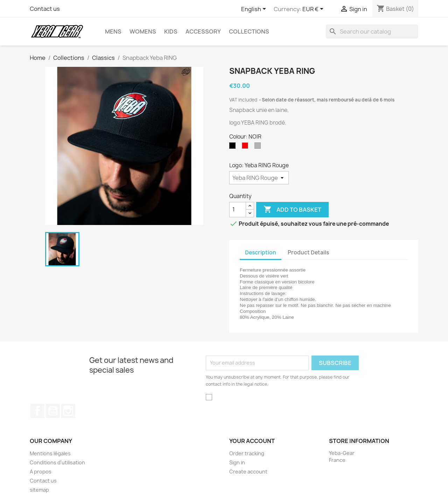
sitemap (39, 490)
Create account (248, 472)
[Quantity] (238, 210)
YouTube (53, 411)
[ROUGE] (246, 147)
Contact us (45, 9)
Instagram (68, 411)
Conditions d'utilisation (57, 462)
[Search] (372, 31)
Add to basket (292, 210)
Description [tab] (261, 252)
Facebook (37, 411)
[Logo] (259, 178)
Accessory (203, 31)
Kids (171, 31)
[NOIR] (234, 147)
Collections (249, 31)
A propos (41, 472)
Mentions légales (50, 453)
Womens (143, 31)
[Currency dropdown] (314, 9)
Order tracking (247, 453)
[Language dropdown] (255, 9)
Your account (252, 441)
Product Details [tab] (308, 252)
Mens (113, 31)
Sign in (237, 462)
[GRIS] (259, 147)
